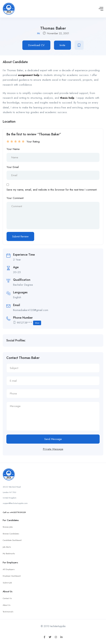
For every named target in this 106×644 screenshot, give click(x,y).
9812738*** (29, 323)
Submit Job (7, 583)
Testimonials (8, 612)
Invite (62, 45)
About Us (7, 605)
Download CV (36, 45)
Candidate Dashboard (12, 540)
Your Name (13, 149)
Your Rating (33, 142)
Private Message (53, 449)
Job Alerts (7, 547)
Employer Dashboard (12, 576)
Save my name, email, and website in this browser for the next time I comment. (52, 190)
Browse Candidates (11, 534)
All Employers (9, 569)
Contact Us (7, 598)
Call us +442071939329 (14, 512)
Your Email (13, 167)
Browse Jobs (8, 527)
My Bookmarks (9, 553)
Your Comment (15, 198)
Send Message (53, 439)
